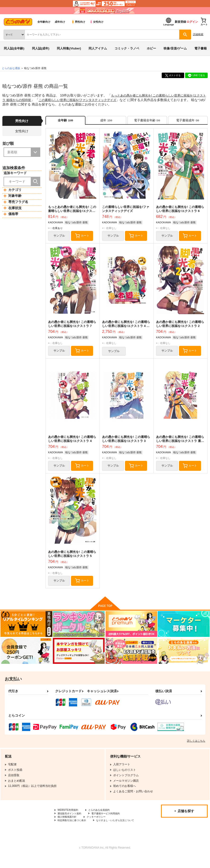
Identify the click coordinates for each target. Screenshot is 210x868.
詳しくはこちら (196, 746)
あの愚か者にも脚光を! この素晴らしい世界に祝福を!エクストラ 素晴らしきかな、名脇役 (180, 444)
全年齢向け (44, 22)
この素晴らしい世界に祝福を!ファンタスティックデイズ (89, 100)
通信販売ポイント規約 (72, 820)
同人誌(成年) (41, 48)
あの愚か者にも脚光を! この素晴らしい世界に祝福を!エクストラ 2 (180, 326)
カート (85, 238)
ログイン (192, 22)
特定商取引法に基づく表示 (75, 828)
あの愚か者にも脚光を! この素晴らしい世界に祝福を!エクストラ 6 (180, 210)
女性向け (96, 22)
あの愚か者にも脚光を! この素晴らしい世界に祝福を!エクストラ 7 (72, 326)
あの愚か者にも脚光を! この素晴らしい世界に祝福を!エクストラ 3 (126, 442)
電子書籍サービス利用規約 (113, 820)
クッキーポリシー (102, 824)
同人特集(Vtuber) (69, 48)
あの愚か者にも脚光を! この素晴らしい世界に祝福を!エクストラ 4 (72, 442)
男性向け (78, 22)
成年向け (60, 22)
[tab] (106, 121)
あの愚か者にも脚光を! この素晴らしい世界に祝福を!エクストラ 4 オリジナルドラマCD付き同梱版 (126, 328)
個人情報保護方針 (69, 824)
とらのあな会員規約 (105, 816)
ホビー (151, 48)
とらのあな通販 (11, 68)
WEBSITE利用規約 (70, 816)
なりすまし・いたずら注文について (80, 832)
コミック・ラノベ (127, 48)
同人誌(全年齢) (14, 48)
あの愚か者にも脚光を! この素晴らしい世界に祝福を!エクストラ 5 (72, 559)
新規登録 (180, 22)
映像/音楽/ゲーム (175, 48)
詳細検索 (198, 34)
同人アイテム (98, 48)
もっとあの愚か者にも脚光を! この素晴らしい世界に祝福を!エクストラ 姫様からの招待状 (72, 212)
